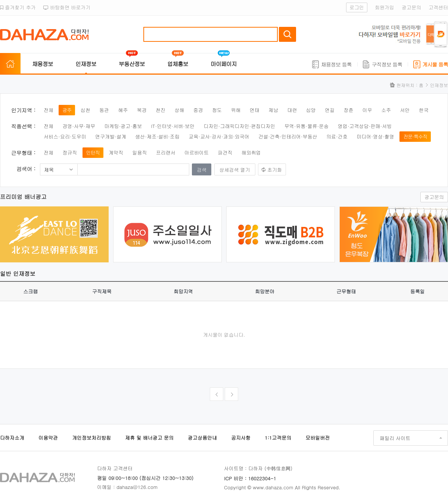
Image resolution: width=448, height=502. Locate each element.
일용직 (139, 152)
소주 (386, 110)
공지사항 (241, 438)
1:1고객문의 (278, 438)
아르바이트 (197, 152)
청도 (217, 110)
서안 (405, 110)
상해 (179, 110)
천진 (161, 110)
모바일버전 (318, 438)
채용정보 (43, 64)
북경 (142, 110)
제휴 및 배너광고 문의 (149, 438)
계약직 (116, 152)
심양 (311, 110)
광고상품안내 (202, 438)
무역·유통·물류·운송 (307, 126)
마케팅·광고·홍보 (123, 126)
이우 (367, 110)
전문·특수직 (415, 136)
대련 (292, 110)
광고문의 (411, 7)
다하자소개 (12, 438)
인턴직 (93, 152)
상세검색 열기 (235, 170)
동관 (104, 110)
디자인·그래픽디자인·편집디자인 (240, 126)
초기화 (275, 170)
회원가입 (385, 7)
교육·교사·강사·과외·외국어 (219, 136)
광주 (67, 110)
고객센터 (438, 7)
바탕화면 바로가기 (67, 7)
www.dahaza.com (273, 487)
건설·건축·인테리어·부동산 (288, 136)
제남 (273, 110)
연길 (330, 110)
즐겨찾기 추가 (18, 7)
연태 (255, 110)
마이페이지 (224, 64)
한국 (424, 110)
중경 (198, 110)
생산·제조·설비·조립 (157, 136)
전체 (49, 110)
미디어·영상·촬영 (375, 136)
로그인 (357, 7)
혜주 (123, 110)
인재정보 (86, 64)
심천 (85, 110)
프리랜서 (166, 152)
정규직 (70, 152)
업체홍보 (178, 64)
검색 (287, 34)
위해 (236, 110)
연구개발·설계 (111, 136)
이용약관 (48, 438)
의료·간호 (337, 136)
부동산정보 (132, 64)
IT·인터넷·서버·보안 (173, 126)
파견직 (225, 152)
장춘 (349, 110)
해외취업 (251, 152)
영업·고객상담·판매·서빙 (365, 126)
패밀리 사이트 (395, 438)
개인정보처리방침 (91, 438)
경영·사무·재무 (79, 126)
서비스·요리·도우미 (65, 136)
